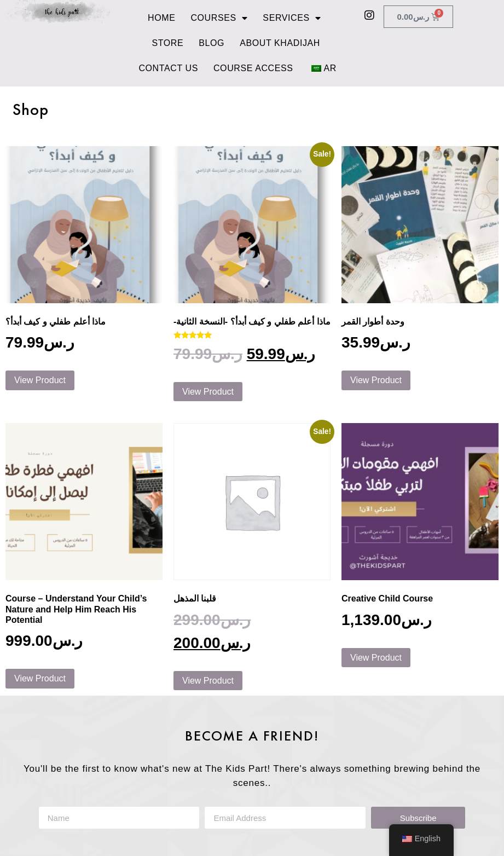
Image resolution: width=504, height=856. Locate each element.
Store (167, 43)
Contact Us (168, 68)
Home (161, 18)
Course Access (253, 68)
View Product (40, 380)
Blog (212, 43)
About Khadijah (280, 43)
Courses (219, 18)
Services (292, 18)
